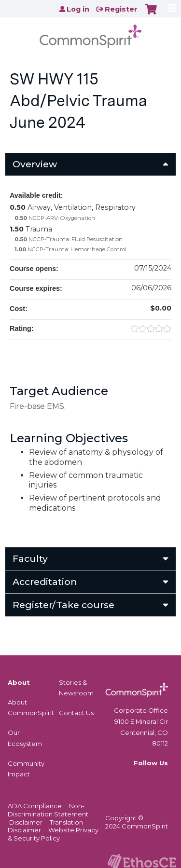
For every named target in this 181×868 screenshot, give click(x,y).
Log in (78, 9)
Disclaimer (26, 822)
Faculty (30, 558)
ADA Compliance (35, 806)
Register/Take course (63, 605)
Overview (35, 164)
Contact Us (76, 713)
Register (121, 9)
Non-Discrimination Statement (48, 810)
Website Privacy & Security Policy (53, 834)
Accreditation (45, 582)
